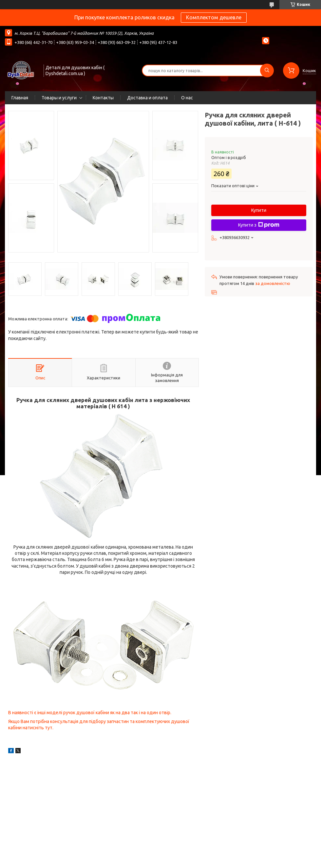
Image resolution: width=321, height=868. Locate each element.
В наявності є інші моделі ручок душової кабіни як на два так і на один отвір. (90, 713)
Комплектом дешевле (214, 17)
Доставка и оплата (147, 98)
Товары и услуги (59, 98)
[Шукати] (267, 71)
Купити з (259, 225)
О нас (187, 98)
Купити (259, 210)
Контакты (103, 98)
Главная (20, 98)
